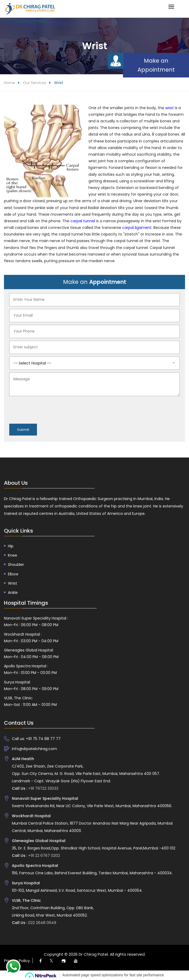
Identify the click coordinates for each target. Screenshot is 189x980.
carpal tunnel (82, 221)
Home (10, 83)
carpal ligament (137, 228)
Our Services (35, 83)
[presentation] (49, 409)
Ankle (13, 593)
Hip (11, 546)
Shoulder (16, 565)
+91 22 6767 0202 (44, 856)
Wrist (13, 583)
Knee (13, 556)
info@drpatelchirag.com (34, 749)
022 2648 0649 (42, 923)
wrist (169, 108)
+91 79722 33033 (43, 789)
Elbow (13, 574)
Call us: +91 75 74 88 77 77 (36, 739)
